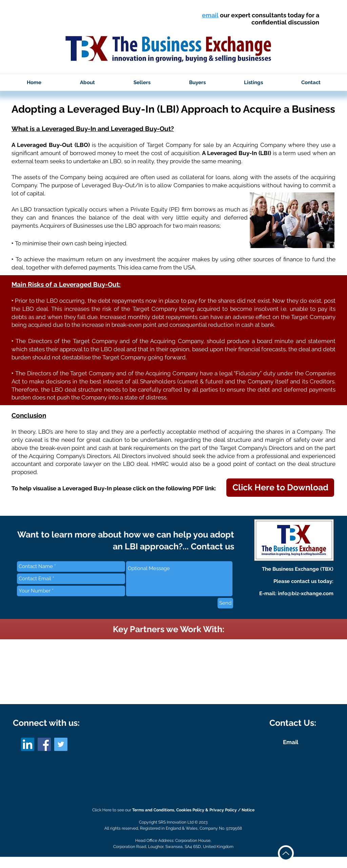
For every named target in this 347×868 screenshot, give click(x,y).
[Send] (225, 603)
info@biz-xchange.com (306, 593)
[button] (87, 82)
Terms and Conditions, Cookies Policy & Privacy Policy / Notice (193, 810)
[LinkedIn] (28, 744)
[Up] (286, 853)
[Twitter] (61, 744)
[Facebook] (44, 744)
